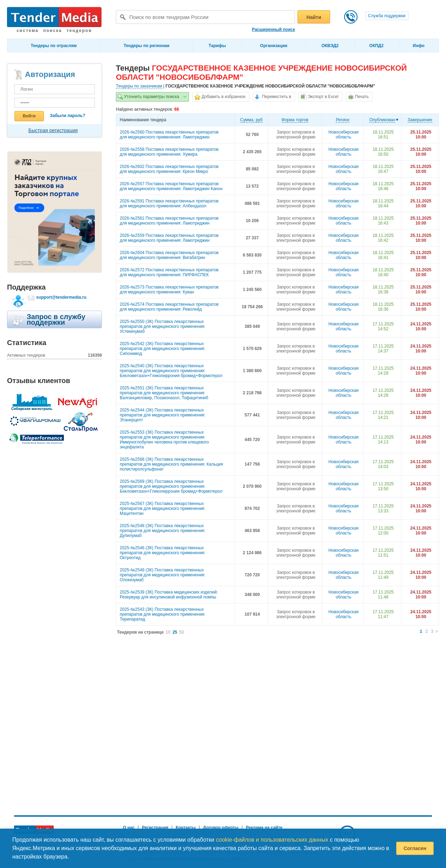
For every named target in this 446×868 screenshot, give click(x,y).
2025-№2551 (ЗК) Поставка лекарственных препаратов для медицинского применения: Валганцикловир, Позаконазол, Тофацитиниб (164, 393)
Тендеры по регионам (146, 46)
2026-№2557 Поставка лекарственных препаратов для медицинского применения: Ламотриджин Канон (171, 186)
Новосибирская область (343, 135)
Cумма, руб (251, 120)
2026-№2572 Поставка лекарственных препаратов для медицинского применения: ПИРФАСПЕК (169, 272)
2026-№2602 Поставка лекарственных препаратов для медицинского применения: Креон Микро (169, 169)
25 (175, 632)
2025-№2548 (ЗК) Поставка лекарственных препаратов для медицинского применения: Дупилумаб (163, 531)
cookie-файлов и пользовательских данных (272, 840)
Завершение (420, 120)
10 (168, 632)
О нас (129, 828)
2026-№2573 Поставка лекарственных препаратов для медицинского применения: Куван (169, 290)
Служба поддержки (387, 16)
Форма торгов (295, 120)
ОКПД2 (377, 46)
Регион (343, 120)
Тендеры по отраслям (54, 46)
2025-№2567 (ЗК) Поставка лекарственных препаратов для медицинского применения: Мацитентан (163, 509)
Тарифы (217, 46)
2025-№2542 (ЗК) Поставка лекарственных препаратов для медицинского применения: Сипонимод (163, 349)
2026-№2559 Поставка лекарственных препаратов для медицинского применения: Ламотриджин (169, 238)
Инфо (419, 46)
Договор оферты (221, 828)
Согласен (415, 848)
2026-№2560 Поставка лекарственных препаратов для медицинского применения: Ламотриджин (169, 135)
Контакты (186, 828)
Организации (274, 46)
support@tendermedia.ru (61, 297)
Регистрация (155, 828)
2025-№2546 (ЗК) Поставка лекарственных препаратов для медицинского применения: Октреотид (163, 553)
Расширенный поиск (273, 30)
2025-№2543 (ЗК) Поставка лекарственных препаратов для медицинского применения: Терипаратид (163, 614)
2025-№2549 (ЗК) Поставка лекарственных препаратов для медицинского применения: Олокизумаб (163, 575)
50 (182, 632)
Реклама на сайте (264, 828)
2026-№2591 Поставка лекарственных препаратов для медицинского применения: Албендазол (169, 203)
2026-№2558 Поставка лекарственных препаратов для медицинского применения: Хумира (169, 152)
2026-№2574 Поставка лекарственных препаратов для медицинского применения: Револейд (169, 307)
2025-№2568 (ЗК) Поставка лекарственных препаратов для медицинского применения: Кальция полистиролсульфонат (171, 464)
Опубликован (382, 120)
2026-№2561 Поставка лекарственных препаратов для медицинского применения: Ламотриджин (169, 221)
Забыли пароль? (68, 116)
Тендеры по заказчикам (139, 86)
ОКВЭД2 (330, 46)
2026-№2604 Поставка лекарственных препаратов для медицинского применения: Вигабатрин (169, 255)
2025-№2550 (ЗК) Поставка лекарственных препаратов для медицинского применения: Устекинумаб (163, 326)
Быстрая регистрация (53, 130)
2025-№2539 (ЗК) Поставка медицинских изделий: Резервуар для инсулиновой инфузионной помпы (169, 595)
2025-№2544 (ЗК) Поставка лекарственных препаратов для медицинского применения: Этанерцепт (163, 415)
